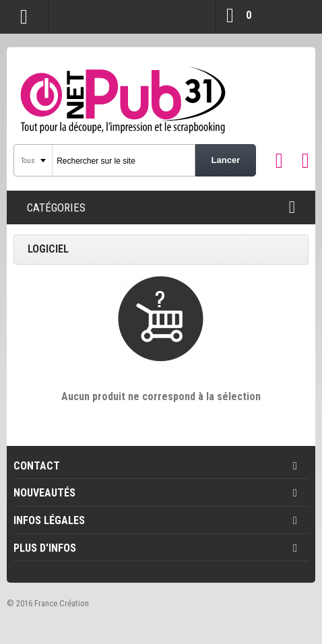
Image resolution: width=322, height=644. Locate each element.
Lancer (226, 160)
